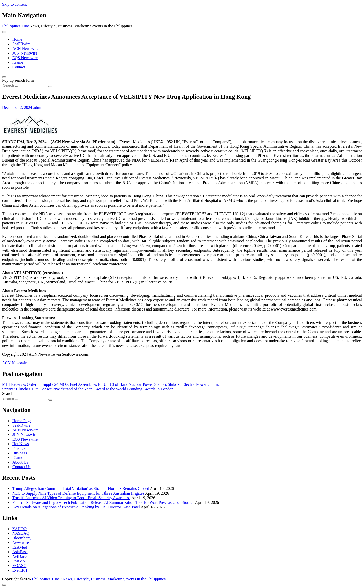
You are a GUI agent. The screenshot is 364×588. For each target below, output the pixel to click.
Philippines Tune (16, 26)
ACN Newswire (25, 49)
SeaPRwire (21, 44)
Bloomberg (21, 538)
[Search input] (25, 85)
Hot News (20, 444)
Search (8, 394)
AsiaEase (20, 552)
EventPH (20, 570)
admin (38, 107)
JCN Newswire (25, 53)
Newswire (21, 543)
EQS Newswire (25, 58)
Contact (19, 67)
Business (20, 453)
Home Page (22, 421)
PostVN (19, 561)
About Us (20, 462)
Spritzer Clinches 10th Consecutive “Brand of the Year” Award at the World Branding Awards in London (88, 389)
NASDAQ (21, 533)
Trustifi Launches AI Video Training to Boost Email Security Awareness (71, 498)
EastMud (20, 547)
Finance (19, 448)
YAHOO (19, 529)
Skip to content (14, 4)
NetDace (19, 556)
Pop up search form (18, 80)
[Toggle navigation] (4, 32)
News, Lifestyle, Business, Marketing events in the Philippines (114, 579)
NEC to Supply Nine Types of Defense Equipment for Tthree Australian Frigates (78, 493)
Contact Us (21, 467)
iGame (18, 62)
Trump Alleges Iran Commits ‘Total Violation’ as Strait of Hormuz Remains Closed (81, 489)
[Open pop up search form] (4, 77)
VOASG (19, 566)
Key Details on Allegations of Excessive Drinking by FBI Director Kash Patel (76, 507)
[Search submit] (50, 87)
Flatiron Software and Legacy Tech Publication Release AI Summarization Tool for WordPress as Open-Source (103, 502)
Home (17, 39)
